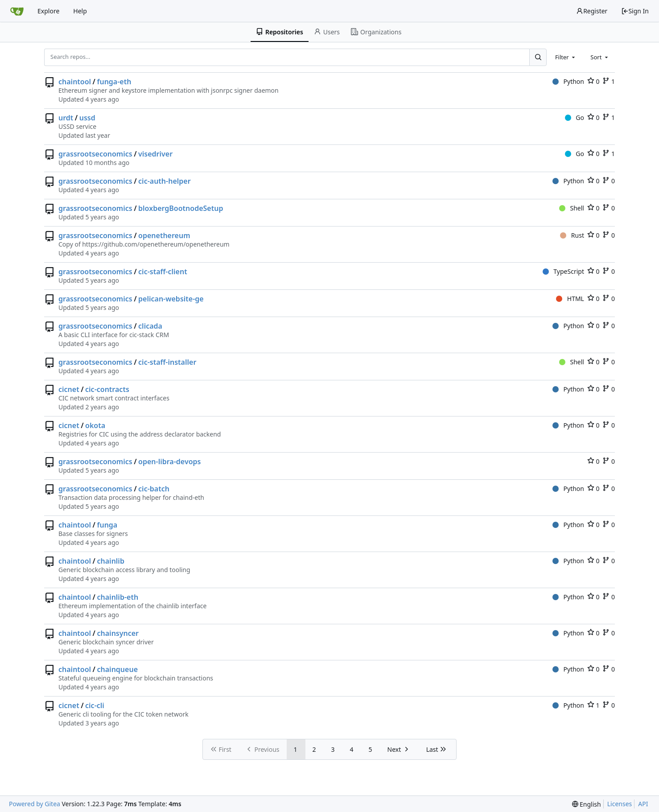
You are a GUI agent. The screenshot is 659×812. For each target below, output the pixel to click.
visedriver (155, 154)
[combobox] (566, 57)
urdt (66, 118)
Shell (572, 208)
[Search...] (538, 57)
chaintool (75, 82)
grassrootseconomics (95, 154)
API (643, 804)
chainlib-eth (118, 597)
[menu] (587, 804)
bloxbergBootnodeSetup (181, 208)
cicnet (69, 389)
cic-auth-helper (165, 181)
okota (95, 425)
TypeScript (563, 271)
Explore (48, 11)
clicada (150, 326)
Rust (572, 235)
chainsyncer (118, 633)
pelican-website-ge (171, 299)
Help (80, 11)
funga (107, 525)
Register (592, 11)
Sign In (635, 11)
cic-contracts (107, 389)
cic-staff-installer (167, 362)
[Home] (17, 11)
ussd (87, 118)
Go (575, 117)
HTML (570, 299)
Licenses (620, 804)
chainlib (111, 561)
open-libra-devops (169, 462)
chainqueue (118, 669)
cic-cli (95, 705)
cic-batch (154, 489)
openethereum (164, 235)
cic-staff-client (163, 272)
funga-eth (114, 82)
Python (568, 81)
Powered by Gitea (35, 804)
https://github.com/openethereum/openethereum (156, 244)
